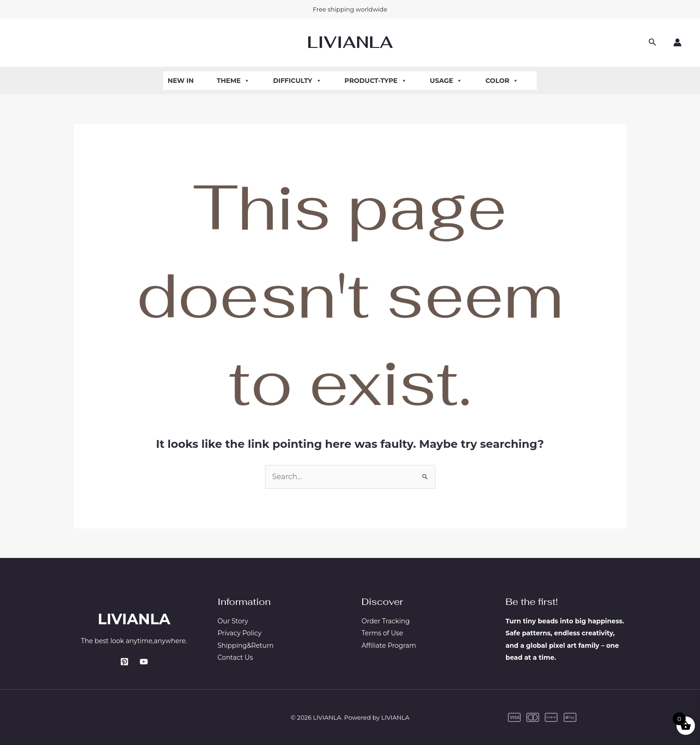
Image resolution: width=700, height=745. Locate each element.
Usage (446, 81)
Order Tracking (386, 621)
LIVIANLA (350, 42)
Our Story (233, 621)
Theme (233, 81)
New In (181, 81)
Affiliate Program (389, 645)
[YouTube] (144, 662)
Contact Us (235, 657)
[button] (653, 42)
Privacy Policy (239, 633)
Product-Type (376, 81)
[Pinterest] (124, 662)
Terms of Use (382, 633)
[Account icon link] (677, 42)
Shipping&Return (246, 645)
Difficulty (297, 81)
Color (502, 81)
